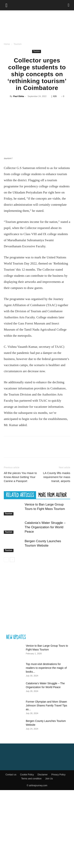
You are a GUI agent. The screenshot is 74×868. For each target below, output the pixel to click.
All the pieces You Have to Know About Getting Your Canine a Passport (20, 555)
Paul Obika (19, 96)
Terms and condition (31, 857)
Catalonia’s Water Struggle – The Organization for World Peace (45, 605)
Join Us (49, 857)
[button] (6, 5)
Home (7, 44)
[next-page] (12, 638)
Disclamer (43, 853)
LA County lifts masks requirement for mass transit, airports (57, 555)
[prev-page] (6, 638)
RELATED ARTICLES (20, 573)
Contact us (11, 853)
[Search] (69, 5)
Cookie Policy (27, 853)
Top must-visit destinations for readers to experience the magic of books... (46, 746)
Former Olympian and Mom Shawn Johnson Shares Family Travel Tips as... (46, 783)
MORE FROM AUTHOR (52, 573)
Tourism (17, 44)
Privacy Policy (58, 853)
